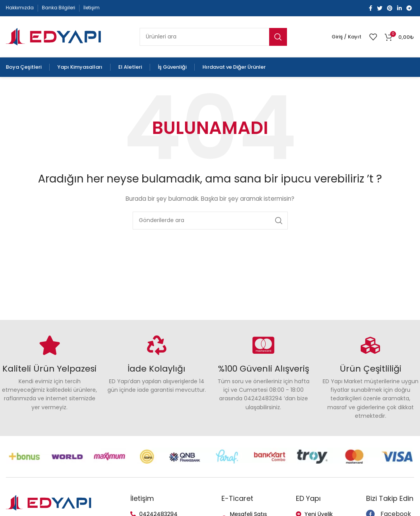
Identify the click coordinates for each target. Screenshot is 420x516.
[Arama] (213, 37)
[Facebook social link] (371, 8)
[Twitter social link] (380, 8)
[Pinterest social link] (390, 8)
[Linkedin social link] (399, 8)
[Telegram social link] (409, 8)
